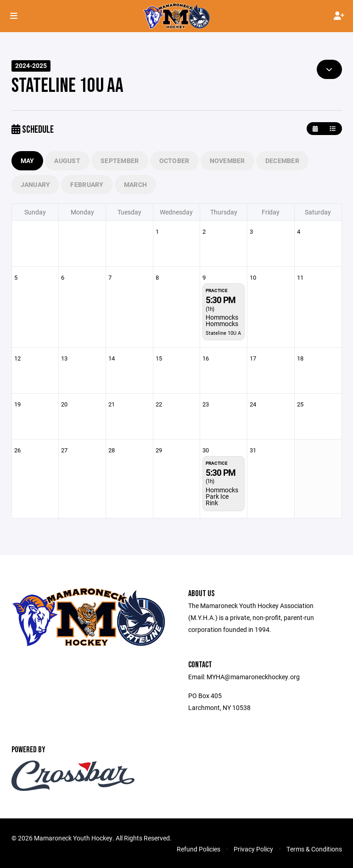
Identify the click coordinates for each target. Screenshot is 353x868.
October (174, 161)
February (87, 184)
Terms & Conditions (314, 849)
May (28, 161)
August (67, 161)
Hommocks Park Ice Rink (222, 496)
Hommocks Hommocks (222, 320)
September (120, 161)
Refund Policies (199, 849)
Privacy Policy (253, 849)
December (282, 161)
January (36, 184)
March (135, 184)
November (227, 161)
